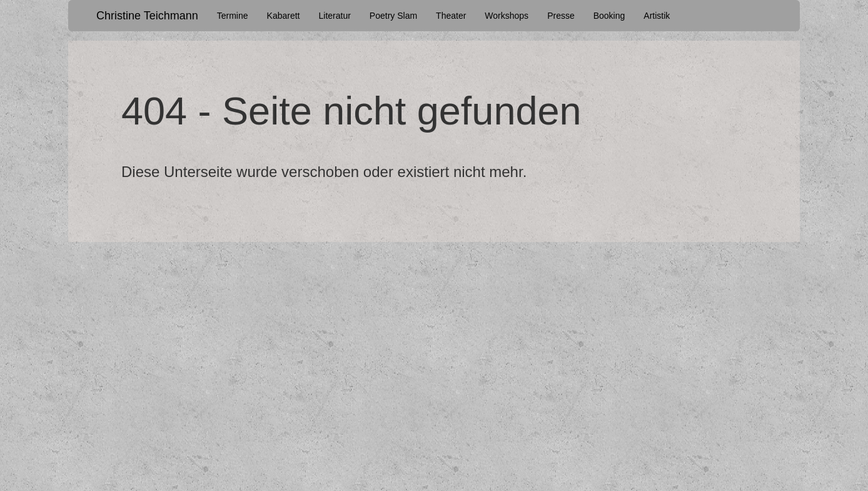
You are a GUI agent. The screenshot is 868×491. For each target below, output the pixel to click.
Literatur (334, 16)
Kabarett (284, 16)
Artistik (657, 16)
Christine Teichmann (147, 16)
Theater (451, 16)
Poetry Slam (393, 16)
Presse (561, 16)
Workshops (507, 16)
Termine (233, 16)
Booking (609, 16)
